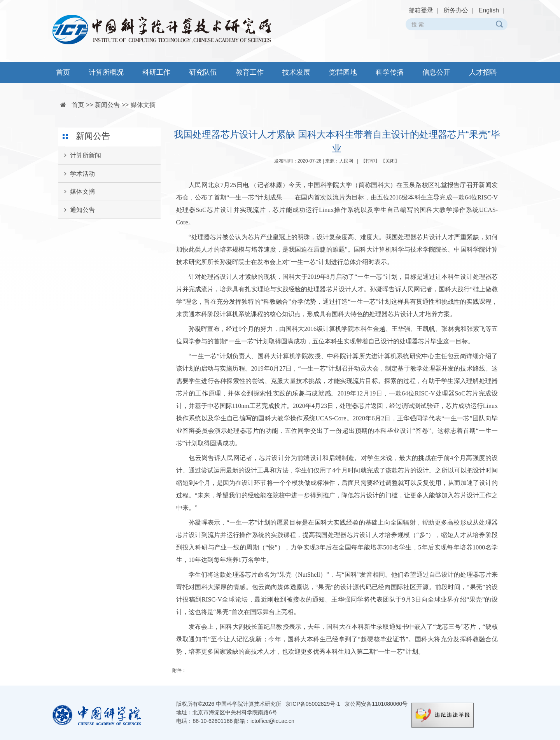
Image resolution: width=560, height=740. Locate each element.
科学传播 (390, 72)
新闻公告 (107, 105)
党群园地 (343, 72)
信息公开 (436, 72)
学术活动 (77, 174)
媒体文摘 (143, 105)
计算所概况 (106, 72)
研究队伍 (203, 72)
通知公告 (77, 210)
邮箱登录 (421, 10)
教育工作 (250, 72)
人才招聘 (483, 72)
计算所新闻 (80, 156)
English (489, 10)
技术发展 (296, 72)
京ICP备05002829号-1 (313, 704)
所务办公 (456, 10)
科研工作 (156, 72)
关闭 (390, 161)
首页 (63, 72)
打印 (370, 161)
